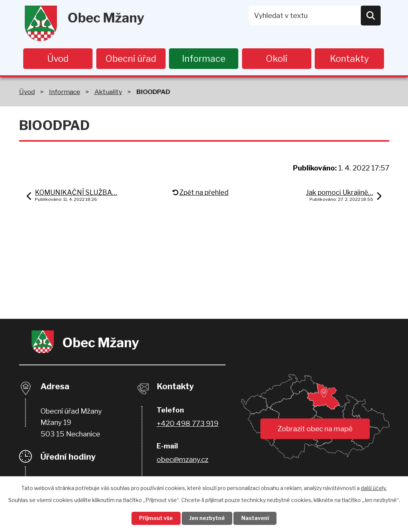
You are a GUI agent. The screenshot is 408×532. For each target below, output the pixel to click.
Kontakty (350, 59)
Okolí (276, 59)
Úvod (58, 59)
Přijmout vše (155, 518)
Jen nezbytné (207, 518)
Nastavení (256, 518)
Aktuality (108, 92)
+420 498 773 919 (188, 424)
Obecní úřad (131, 59)
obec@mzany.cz (182, 460)
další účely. (374, 488)
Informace (204, 59)
